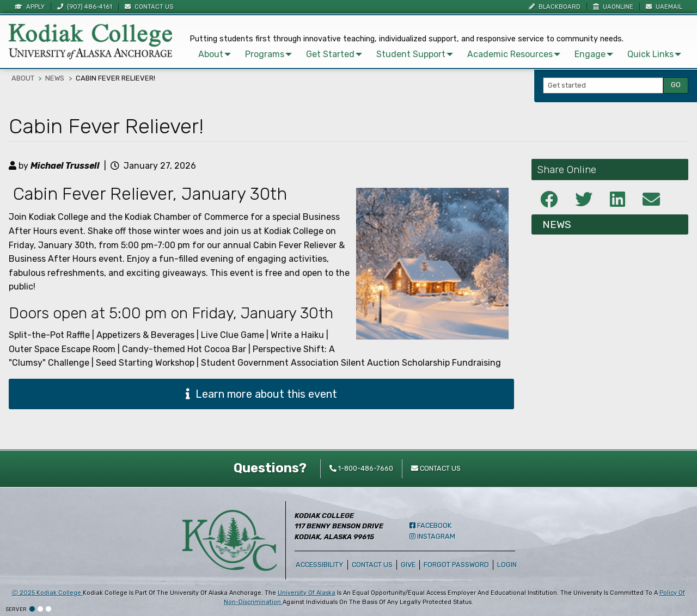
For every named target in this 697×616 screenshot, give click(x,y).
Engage (583, 53)
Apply (30, 7)
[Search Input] (603, 85)
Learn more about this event (261, 394)
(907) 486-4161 (85, 7)
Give (408, 565)
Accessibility (320, 565)
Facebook (430, 525)
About (204, 53)
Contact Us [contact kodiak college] (436, 468)
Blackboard (555, 7)
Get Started (324, 53)
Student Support (404, 53)
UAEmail (664, 7)
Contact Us (149, 7)
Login (509, 565)
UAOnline (613, 7)
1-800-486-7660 (361, 468)
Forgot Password (456, 565)
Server (16, 609)
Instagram (432, 536)
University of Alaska (307, 593)
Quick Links (644, 53)
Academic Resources (503, 53)
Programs (258, 53)
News (55, 78)
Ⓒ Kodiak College (47, 593)
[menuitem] (206, 53)
